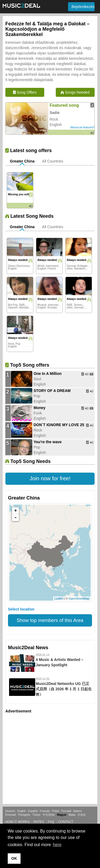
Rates (39, 822)
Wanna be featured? (82, 127)
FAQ (51, 822)
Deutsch (10, 811)
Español (33, 811)
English (21, 811)
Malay (72, 815)
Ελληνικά (11, 815)
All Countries (53, 161)
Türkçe (36, 815)
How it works (18, 822)
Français (45, 811)
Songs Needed (75, 92)
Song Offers (25, 92)
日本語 (82, 815)
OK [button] (14, 858)
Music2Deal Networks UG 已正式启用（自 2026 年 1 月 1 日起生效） (64, 689)
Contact (66, 822)
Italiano (77, 811)
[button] (50, 479)
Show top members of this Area (50, 620)
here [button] (57, 845)
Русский (66, 811)
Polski (56, 811)
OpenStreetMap (79, 599)
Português (24, 815)
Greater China (22, 161)
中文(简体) (49, 815)
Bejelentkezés (83, 7)
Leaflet (59, 599)
